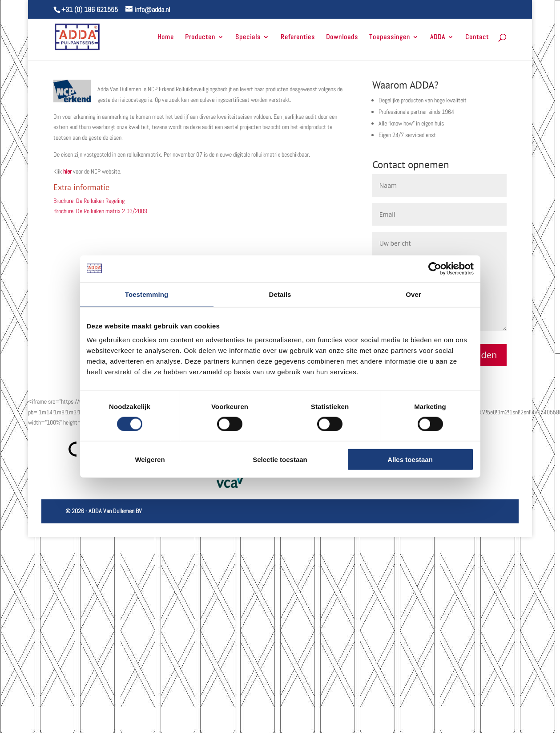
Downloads (342, 37)
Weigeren (150, 460)
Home (166, 37)
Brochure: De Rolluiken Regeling (89, 201)
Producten (200, 37)
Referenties (298, 37)
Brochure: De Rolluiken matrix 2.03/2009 (100, 211)
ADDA (438, 37)
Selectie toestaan (280, 460)
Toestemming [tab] (147, 294)
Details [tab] (280, 294)
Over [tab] (413, 294)
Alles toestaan (410, 460)
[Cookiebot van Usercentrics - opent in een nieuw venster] (435, 268)
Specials (248, 37)
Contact (477, 37)
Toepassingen (390, 37)
